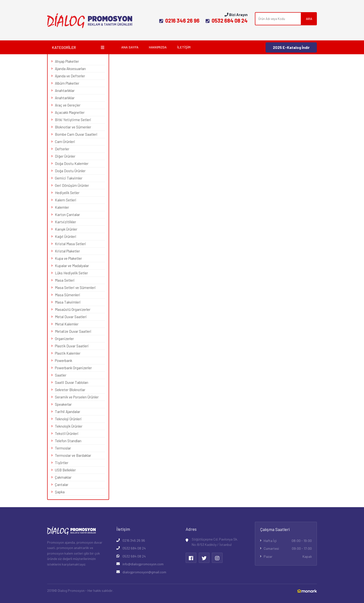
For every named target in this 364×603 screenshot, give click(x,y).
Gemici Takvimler (69, 178)
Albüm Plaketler (67, 83)
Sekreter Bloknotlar (70, 390)
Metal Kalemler (67, 324)
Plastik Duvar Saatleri (72, 346)
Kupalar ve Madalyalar (72, 266)
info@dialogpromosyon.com (143, 564)
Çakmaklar (63, 477)
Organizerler (64, 339)
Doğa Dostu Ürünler (70, 171)
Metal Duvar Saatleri (71, 317)
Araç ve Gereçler (68, 105)
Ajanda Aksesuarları (70, 69)
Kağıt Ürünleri (66, 236)
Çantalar (62, 485)
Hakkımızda (158, 47)
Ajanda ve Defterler (70, 76)
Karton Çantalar (67, 215)
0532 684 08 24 (227, 20)
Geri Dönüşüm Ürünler (72, 185)
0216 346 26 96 (179, 20)
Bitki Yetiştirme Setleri (73, 120)
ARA (309, 19)
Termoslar (63, 448)
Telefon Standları (68, 441)
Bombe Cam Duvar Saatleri (76, 134)
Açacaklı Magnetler (70, 112)
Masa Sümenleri (68, 295)
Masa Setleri (65, 280)
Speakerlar (63, 404)
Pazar (288, 557)
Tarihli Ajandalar (68, 412)
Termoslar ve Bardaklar (73, 455)
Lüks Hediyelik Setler (71, 273)
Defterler (62, 149)
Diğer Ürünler (65, 156)
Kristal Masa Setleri (70, 244)
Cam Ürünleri (65, 142)
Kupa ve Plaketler (68, 258)
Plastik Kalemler (68, 353)
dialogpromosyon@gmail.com (144, 572)
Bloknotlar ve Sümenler (73, 127)
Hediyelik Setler (67, 193)
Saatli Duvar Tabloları (72, 382)
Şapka (60, 492)
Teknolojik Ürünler (69, 426)
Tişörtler (62, 463)
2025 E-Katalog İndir (291, 47)
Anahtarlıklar (65, 90)
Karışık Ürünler (66, 229)
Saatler (61, 375)
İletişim (184, 47)
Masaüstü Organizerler (73, 309)
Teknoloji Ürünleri (68, 419)
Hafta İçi (288, 541)
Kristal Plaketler (67, 251)
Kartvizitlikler (65, 222)
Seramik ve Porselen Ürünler (77, 397)
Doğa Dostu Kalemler (72, 163)
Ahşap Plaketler (67, 61)
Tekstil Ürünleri (67, 433)
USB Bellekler (65, 470)
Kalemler (62, 207)
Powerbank (64, 360)
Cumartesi (288, 549)
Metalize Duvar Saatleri (73, 331)
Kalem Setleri (66, 200)
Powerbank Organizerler (73, 368)
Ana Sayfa (130, 47)
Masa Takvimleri (68, 302)
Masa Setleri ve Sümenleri (75, 288)
